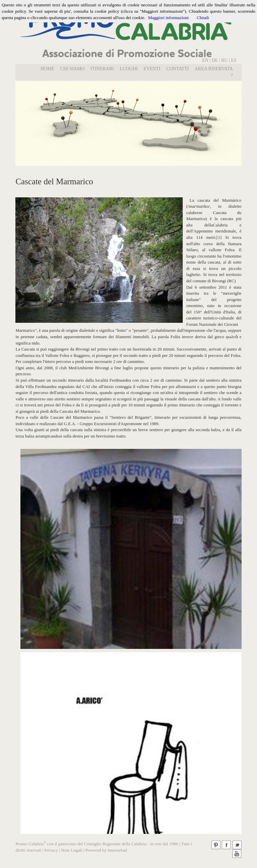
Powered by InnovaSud (106, 850)
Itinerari (102, 69)
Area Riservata (214, 69)
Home (47, 69)
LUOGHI (129, 69)
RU (225, 60)
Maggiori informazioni (168, 18)
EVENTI (152, 69)
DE (215, 60)
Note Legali (71, 850)
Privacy (51, 850)
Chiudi (203, 18)
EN (205, 60)
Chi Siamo (72, 69)
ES (234, 60)
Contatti (178, 69)
